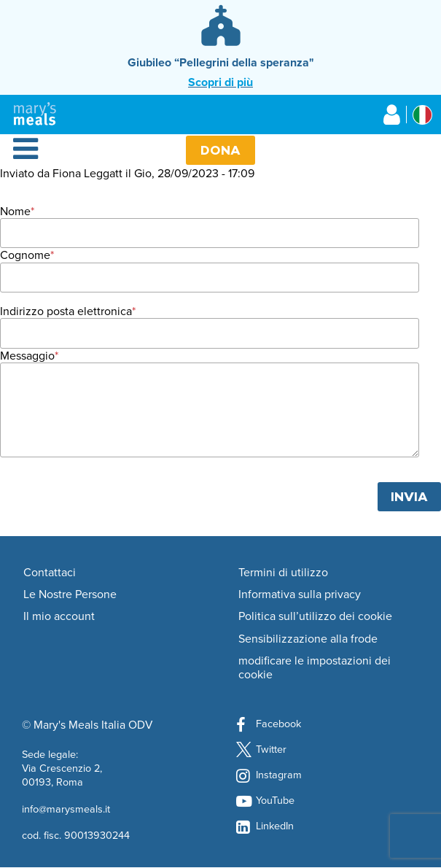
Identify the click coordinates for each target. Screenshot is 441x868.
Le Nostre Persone (70, 594)
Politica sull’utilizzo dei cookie (315, 616)
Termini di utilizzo (283, 573)
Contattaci (50, 573)
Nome (15, 211)
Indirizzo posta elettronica (66, 311)
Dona (220, 150)
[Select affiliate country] (422, 115)
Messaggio (27, 356)
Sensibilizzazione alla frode (308, 639)
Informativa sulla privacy (300, 594)
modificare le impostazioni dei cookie (315, 668)
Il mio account (59, 616)
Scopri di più (220, 82)
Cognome (25, 255)
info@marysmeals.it (66, 809)
